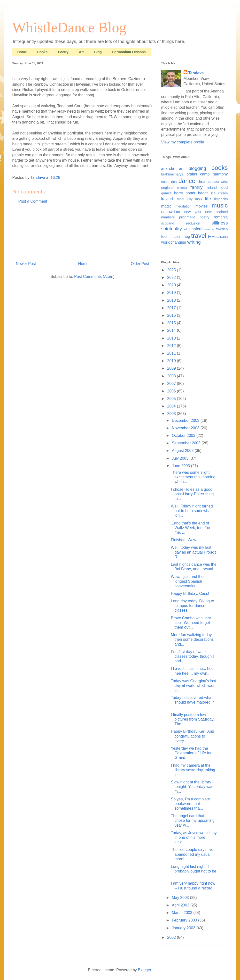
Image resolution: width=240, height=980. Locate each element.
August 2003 (183, 451)
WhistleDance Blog (70, 27)
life (208, 199)
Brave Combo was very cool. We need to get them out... (191, 623)
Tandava (196, 73)
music (220, 205)
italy (190, 199)
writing (194, 242)
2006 (172, 391)
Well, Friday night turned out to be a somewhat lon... (192, 511)
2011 (172, 353)
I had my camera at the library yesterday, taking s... (193, 770)
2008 (172, 376)
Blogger (144, 970)
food (224, 187)
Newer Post (26, 264)
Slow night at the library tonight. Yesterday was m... (192, 787)
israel (180, 199)
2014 (172, 330)
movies (202, 206)
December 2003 (186, 420)
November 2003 (186, 428)
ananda (168, 169)
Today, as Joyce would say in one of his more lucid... (194, 837)
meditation (183, 206)
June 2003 (181, 466)
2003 (172, 414)
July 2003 (181, 458)
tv (209, 237)
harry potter (185, 193)
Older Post (140, 264)
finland (211, 188)
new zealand (216, 212)
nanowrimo (171, 212)
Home (22, 52)
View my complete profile (183, 142)
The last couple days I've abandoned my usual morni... (192, 854)
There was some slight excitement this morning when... (193, 477)
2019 (172, 293)
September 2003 (187, 443)
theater (175, 237)
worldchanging (174, 242)
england (167, 188)
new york (193, 212)
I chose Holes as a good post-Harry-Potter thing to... (192, 494)
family (197, 187)
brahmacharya (172, 174)
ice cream (220, 193)
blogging (197, 168)
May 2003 (181, 898)
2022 (172, 278)
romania (221, 217)
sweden (222, 229)
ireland (167, 199)
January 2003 (184, 928)
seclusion (193, 223)
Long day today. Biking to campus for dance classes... (192, 606)
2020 (172, 285)
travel (199, 236)
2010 (172, 361)
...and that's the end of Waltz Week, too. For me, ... (190, 528)
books (219, 168)
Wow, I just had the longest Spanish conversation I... (187, 581)
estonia (182, 188)
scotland (168, 223)
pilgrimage (187, 217)
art (181, 169)
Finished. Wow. (184, 540)
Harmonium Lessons (129, 52)
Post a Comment (33, 201)
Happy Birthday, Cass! (190, 594)
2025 (172, 270)
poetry (204, 217)
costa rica (169, 182)
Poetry (63, 52)
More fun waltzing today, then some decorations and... (192, 639)
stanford (196, 229)
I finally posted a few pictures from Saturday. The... (192, 719)
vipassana (220, 237)
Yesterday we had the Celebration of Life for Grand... (191, 753)
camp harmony (214, 174)
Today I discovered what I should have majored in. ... (193, 702)
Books (42, 52)
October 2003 (184, 436)
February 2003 (185, 920)
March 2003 (182, 913)
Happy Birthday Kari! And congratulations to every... (192, 736)
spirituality (172, 229)
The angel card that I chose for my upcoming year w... (193, 820)
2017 (172, 308)
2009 (172, 368)
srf (185, 229)
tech (165, 237)
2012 (172, 346)
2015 (172, 323)
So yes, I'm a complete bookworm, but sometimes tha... (190, 804)
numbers (168, 217)
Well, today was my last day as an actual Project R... (193, 552)
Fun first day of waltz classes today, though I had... (192, 656)
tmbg (186, 237)
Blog (98, 52)
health (203, 193)
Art (81, 52)
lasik (199, 199)
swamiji (209, 229)
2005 (172, 399)
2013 (172, 338)
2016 (172, 315)
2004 (172, 406)
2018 (172, 300)
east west (220, 182)
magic (166, 206)
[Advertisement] (83, 235)
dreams (204, 182)
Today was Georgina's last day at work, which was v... (193, 685)
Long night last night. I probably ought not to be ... (194, 871)
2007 (172, 384)
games (166, 193)
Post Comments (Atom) (94, 277)
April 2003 (181, 905)
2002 (172, 937)
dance (187, 181)
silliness (220, 223)
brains (192, 174)
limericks (221, 199)
